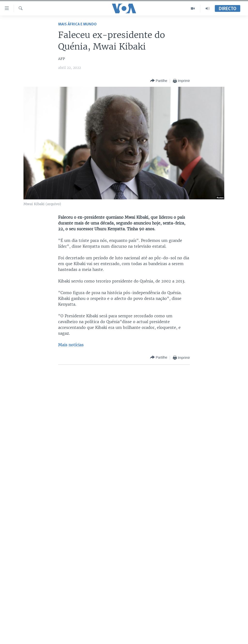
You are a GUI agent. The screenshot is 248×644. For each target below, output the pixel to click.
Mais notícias (71, 345)
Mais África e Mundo (77, 24)
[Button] (159, 81)
